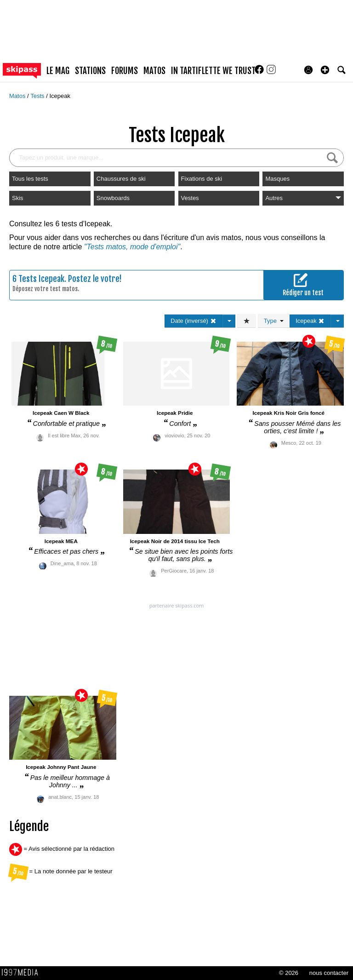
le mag (58, 71)
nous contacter (329, 973)
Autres (303, 198)
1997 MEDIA (23, 973)
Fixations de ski (202, 179)
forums (125, 71)
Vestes (190, 198)
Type (274, 321)
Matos (18, 96)
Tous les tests (30, 179)
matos (154, 71)
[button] (325, 70)
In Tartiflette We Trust (213, 71)
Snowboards (113, 198)
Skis (18, 198)
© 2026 (289, 973)
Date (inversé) (193, 321)
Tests (38, 96)
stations (90, 71)
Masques (277, 179)
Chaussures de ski (121, 179)
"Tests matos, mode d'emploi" (132, 247)
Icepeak (60, 96)
